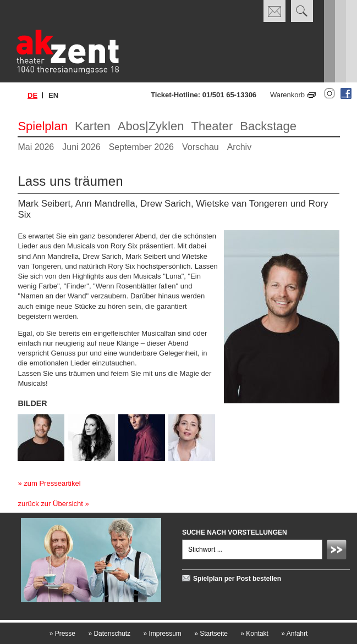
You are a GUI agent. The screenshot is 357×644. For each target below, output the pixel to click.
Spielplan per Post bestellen (237, 579)
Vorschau (201, 147)
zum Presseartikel (52, 483)
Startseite (211, 634)
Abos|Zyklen (151, 126)
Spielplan (43, 126)
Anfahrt (294, 634)
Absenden (338, 551)
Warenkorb (287, 95)
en (53, 95)
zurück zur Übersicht (50, 504)
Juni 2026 (81, 147)
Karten (93, 126)
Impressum (162, 634)
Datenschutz (109, 634)
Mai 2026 (36, 147)
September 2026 (141, 147)
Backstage (268, 126)
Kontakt (254, 634)
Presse (62, 634)
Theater (212, 126)
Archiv (239, 147)
